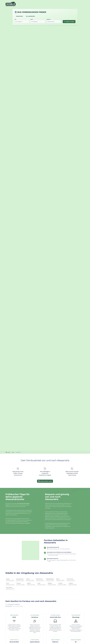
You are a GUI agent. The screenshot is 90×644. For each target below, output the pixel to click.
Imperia (29, 583)
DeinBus (8, 452)
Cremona (60, 583)
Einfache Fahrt (19, 16)
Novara (8, 579)
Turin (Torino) (70, 579)
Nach (31, 19)
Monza (58, 579)
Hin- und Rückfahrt (30, 16)
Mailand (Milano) (50, 579)
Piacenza (19, 583)
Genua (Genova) (20, 579)
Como (8, 583)
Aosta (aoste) (9, 587)
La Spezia (71, 583)
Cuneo (39, 583)
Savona (28, 579)
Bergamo (50, 583)
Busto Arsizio (39, 579)
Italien (13, 452)
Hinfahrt (48, 19)
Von (15, 19)
